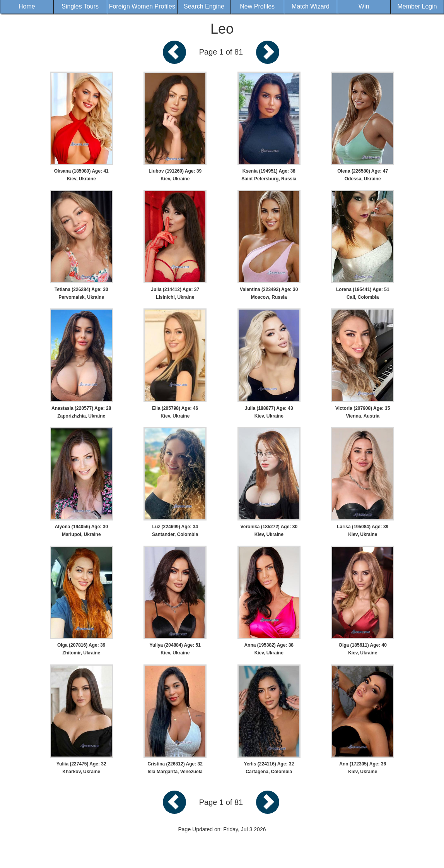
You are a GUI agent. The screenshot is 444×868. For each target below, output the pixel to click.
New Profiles (257, 6)
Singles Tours (80, 6)
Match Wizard (311, 6)
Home (27, 6)
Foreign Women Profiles (142, 6)
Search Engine (204, 6)
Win (364, 6)
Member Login (417, 6)
